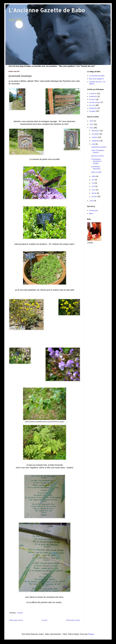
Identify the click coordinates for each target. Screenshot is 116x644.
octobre (95, 137)
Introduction (94, 211)
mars (94, 190)
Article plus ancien (73, 620)
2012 (92, 124)
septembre (96, 141)
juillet (94, 176)
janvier (95, 196)
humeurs (92, 99)
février (94, 193)
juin (93, 180)
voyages (20, 613)
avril (94, 186)
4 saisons (93, 94)
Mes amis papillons (96, 79)
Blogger (91, 634)
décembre (96, 131)
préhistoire (93, 108)
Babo (91, 214)
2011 (92, 128)
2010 (92, 201)
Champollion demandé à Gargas (96, 161)
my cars (92, 105)
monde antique (95, 102)
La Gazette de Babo (97, 76)
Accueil (44, 620)
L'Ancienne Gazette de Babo (47, 10)
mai (93, 183)
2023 (92, 121)
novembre (96, 134)
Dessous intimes (98, 156)
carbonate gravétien (99, 147)
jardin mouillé (96, 172)
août (94, 144)
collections (93, 96)
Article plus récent (16, 620)
